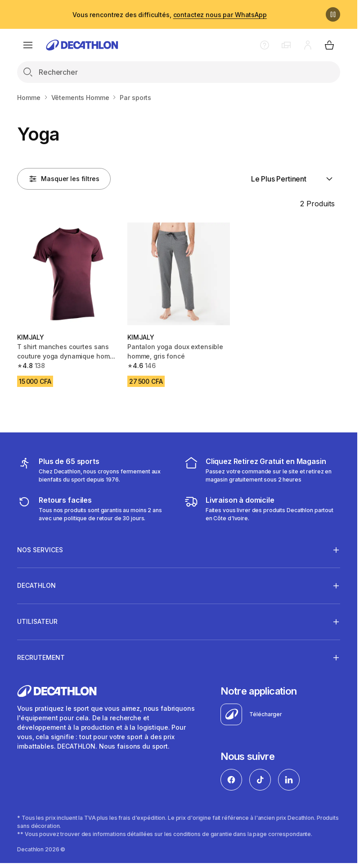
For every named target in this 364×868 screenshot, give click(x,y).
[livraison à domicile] (262, 509)
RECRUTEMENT (41, 657)
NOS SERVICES (40, 550)
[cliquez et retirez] (262, 470)
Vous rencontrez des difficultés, (170, 15)
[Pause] (333, 14)
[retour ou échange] (95, 509)
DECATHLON (36, 586)
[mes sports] (95, 470)
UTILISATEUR (37, 622)
